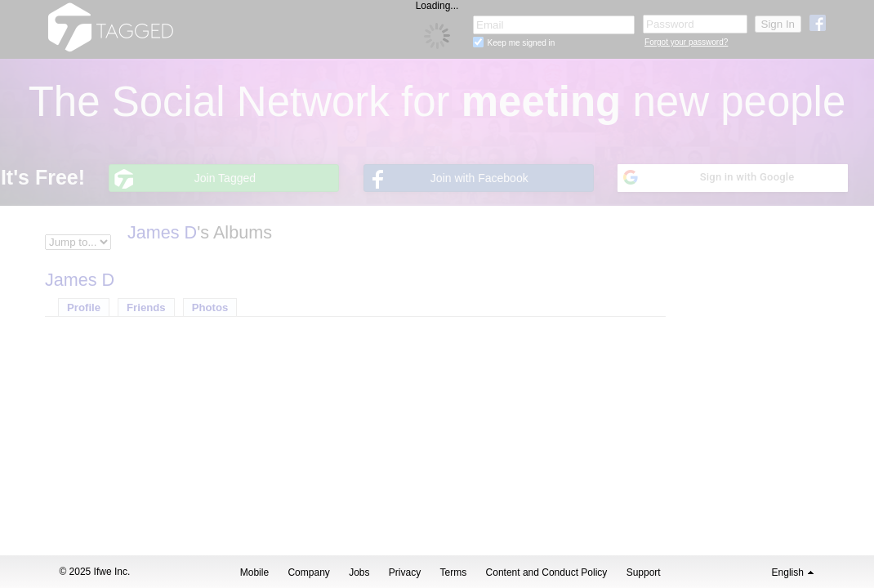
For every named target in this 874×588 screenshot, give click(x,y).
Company (308, 572)
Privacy (405, 572)
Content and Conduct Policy (547, 572)
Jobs (359, 572)
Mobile (254, 572)
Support (644, 572)
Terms (454, 572)
